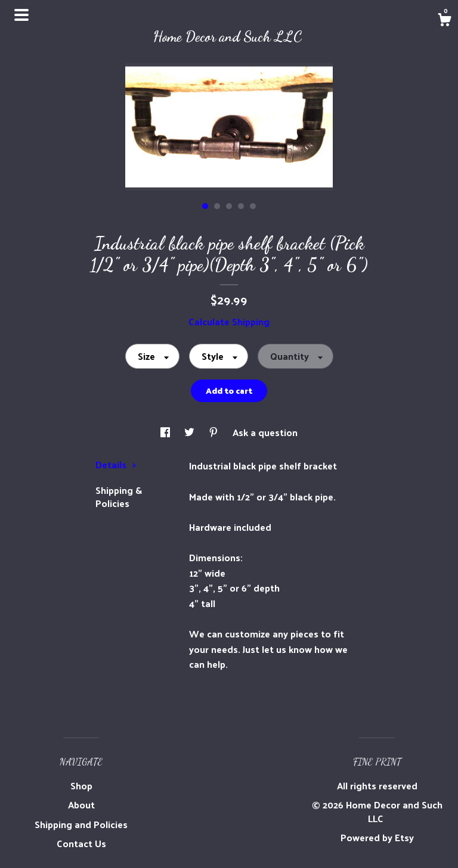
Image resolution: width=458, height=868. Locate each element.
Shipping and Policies (81, 824)
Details (116, 464)
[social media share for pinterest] (215, 432)
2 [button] (217, 206)
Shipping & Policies (119, 497)
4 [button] (241, 206)
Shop (81, 785)
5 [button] (253, 206)
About (81, 805)
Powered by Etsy (377, 837)
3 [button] (229, 206)
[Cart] (444, 21)
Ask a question (265, 432)
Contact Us (81, 843)
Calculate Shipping (229, 321)
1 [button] (205, 206)
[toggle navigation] (21, 15)
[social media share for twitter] (191, 432)
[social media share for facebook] (166, 432)
